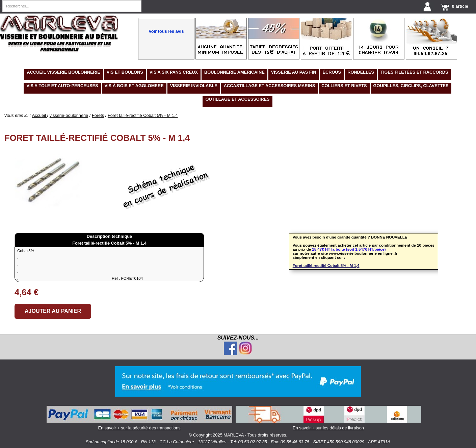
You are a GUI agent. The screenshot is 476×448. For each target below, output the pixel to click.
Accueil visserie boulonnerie (63, 72)
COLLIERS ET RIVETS (344, 86)
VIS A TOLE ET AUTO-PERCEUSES (62, 86)
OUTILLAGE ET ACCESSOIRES (237, 99)
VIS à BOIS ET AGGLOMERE (134, 86)
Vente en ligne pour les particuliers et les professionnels (59, 47)
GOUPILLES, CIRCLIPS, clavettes (411, 86)
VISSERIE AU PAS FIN (294, 72)
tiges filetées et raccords (414, 72)
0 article (460, 6)
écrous (332, 72)
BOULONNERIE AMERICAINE (234, 72)
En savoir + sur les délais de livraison (328, 418)
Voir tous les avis (166, 31)
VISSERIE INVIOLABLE (194, 86)
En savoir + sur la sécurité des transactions (139, 418)
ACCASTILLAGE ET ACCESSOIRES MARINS (269, 86)
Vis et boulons (125, 72)
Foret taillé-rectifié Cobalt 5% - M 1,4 (326, 266)
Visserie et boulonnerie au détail (59, 37)
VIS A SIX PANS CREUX (174, 72)
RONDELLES (361, 72)
